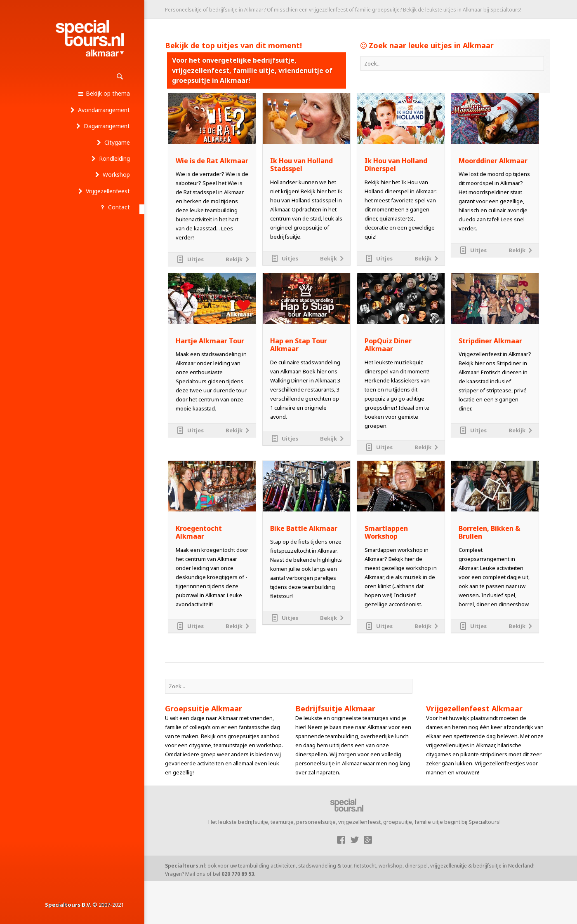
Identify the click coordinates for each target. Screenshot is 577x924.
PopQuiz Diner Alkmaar (388, 345)
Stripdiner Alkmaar (490, 341)
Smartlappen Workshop (386, 532)
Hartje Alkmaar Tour (210, 341)
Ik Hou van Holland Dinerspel (396, 165)
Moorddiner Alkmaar (493, 161)
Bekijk (234, 259)
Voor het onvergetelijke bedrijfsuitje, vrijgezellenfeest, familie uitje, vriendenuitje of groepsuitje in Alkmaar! (252, 70)
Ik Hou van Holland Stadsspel (301, 165)
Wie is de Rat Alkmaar (212, 161)
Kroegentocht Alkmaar (199, 532)
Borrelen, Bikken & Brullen (489, 532)
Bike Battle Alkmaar (304, 529)
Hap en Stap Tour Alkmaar (299, 345)
